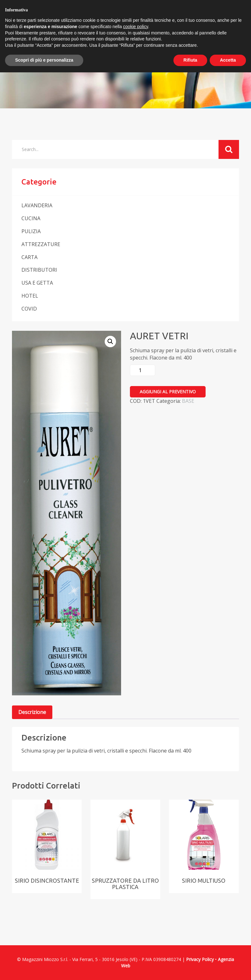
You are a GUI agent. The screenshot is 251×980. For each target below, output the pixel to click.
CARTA (29, 257)
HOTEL (30, 296)
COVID (29, 309)
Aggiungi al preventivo (168, 392)
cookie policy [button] (135, 27)
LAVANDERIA (37, 205)
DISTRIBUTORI (39, 270)
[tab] (32, 712)
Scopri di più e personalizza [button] (44, 60)
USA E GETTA (37, 283)
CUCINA (31, 218)
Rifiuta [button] (190, 60)
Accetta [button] (228, 60)
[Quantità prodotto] (143, 370)
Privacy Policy (200, 959)
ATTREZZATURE (41, 244)
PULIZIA (31, 231)
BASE (188, 401)
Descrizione (32, 712)
